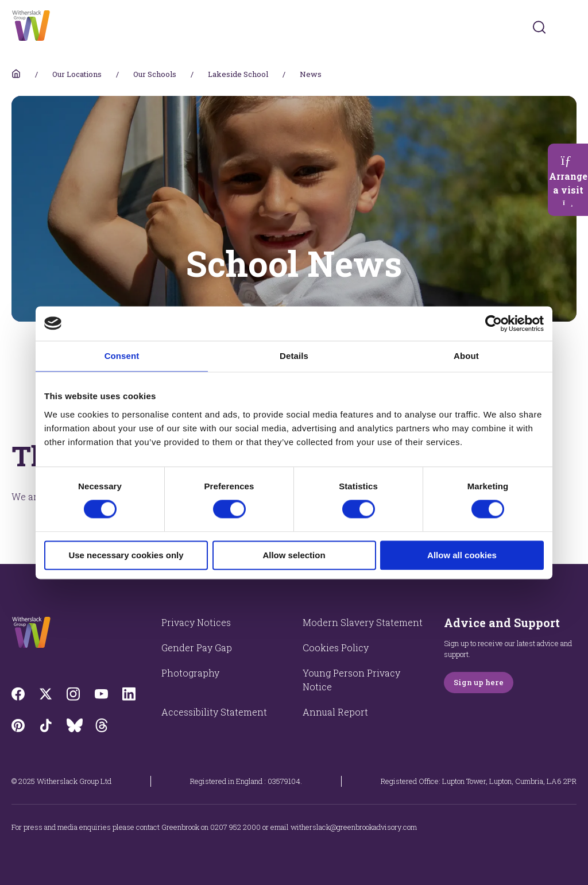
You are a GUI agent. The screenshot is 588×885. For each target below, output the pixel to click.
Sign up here (479, 682)
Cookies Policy (336, 648)
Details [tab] (294, 356)
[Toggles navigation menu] (569, 27)
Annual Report (335, 712)
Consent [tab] (122, 356)
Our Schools (155, 74)
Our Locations (77, 74)
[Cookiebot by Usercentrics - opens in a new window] (494, 323)
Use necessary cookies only (126, 555)
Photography (190, 673)
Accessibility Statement (214, 712)
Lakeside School (238, 74)
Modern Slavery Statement (363, 622)
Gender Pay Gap (197, 648)
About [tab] (466, 356)
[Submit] (539, 27)
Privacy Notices (196, 622)
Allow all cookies (462, 555)
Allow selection (294, 555)
